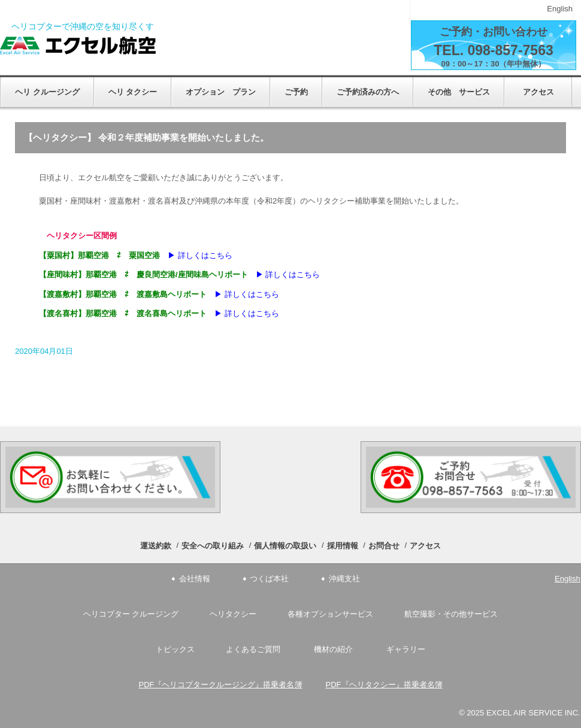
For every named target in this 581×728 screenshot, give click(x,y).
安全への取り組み (213, 546)
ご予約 (296, 92)
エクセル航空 (78, 45)
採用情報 (343, 546)
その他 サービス (459, 92)
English (560, 9)
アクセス (542, 92)
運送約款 (156, 546)
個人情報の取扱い (285, 546)
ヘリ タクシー (133, 92)
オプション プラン (221, 92)
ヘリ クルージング (47, 92)
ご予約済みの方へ (368, 92)
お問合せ (384, 546)
